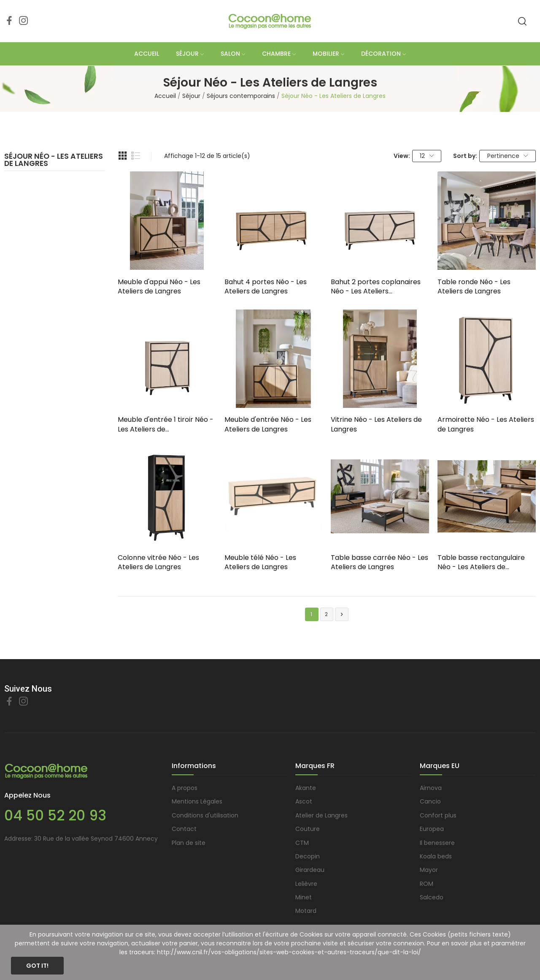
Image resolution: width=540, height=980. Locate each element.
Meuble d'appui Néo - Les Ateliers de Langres (159, 287)
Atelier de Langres (321, 815)
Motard (306, 911)
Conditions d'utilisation (205, 815)
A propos (185, 788)
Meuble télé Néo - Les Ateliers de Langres (260, 562)
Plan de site (189, 843)
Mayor (429, 870)
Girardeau (310, 870)
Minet (304, 897)
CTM (302, 843)
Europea (432, 829)
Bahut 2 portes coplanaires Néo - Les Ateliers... (376, 287)
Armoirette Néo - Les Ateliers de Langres (486, 424)
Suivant (342, 615)
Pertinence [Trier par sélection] (508, 156)
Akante (306, 788)
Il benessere (437, 843)
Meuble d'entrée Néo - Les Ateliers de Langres (268, 424)
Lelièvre (306, 884)
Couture (308, 829)
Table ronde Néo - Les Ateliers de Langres (474, 287)
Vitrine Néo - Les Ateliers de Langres (376, 424)
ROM (427, 884)
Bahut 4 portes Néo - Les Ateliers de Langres (266, 287)
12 (427, 156)
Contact (184, 829)
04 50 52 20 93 (55, 816)
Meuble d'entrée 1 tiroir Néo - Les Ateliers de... (166, 424)
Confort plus (438, 815)
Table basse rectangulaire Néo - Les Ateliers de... (481, 562)
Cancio (430, 801)
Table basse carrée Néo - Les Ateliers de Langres (379, 562)
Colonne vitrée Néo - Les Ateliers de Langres (158, 562)
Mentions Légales (197, 801)
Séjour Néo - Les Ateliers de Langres (54, 161)
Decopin (308, 856)
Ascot (304, 801)
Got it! (37, 966)
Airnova (431, 788)
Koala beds (436, 856)
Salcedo (432, 897)
